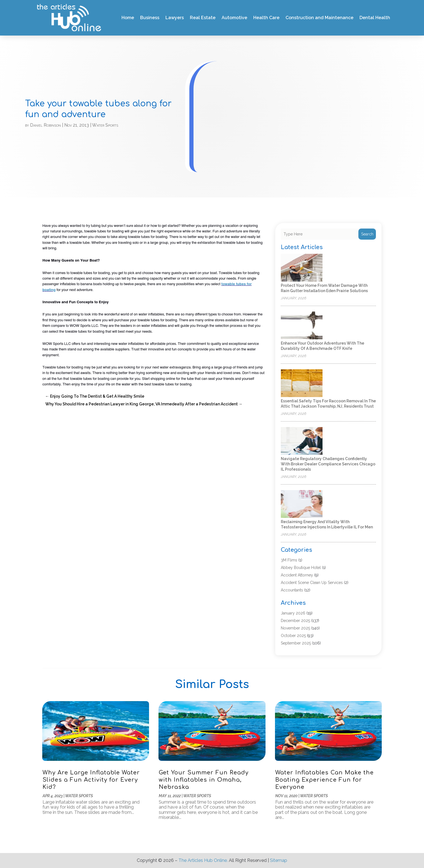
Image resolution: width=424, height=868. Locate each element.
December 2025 (295, 621)
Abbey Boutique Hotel (301, 568)
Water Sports (105, 125)
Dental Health (375, 18)
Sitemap (279, 860)
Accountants (292, 590)
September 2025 (296, 643)
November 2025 (295, 628)
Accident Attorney (297, 575)
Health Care (266, 18)
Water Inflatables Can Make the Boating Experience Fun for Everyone (324, 780)
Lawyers (175, 18)
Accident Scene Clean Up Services (312, 583)
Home (128, 18)
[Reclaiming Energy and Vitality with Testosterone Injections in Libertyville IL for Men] (302, 504)
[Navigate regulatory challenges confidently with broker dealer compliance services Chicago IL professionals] (302, 441)
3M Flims (289, 560)
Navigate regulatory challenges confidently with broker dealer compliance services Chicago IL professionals (328, 464)
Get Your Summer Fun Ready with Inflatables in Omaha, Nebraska (204, 780)
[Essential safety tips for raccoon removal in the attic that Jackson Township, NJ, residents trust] (302, 384)
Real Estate (203, 18)
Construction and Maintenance (319, 18)
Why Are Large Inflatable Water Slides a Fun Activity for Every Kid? (91, 780)
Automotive (234, 18)
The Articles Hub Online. (203, 860)
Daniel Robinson (45, 125)
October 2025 (293, 636)
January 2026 (293, 613)
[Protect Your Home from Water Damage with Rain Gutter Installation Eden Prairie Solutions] (302, 268)
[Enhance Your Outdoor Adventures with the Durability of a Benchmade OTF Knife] (302, 326)
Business (150, 18)
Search (367, 234)
